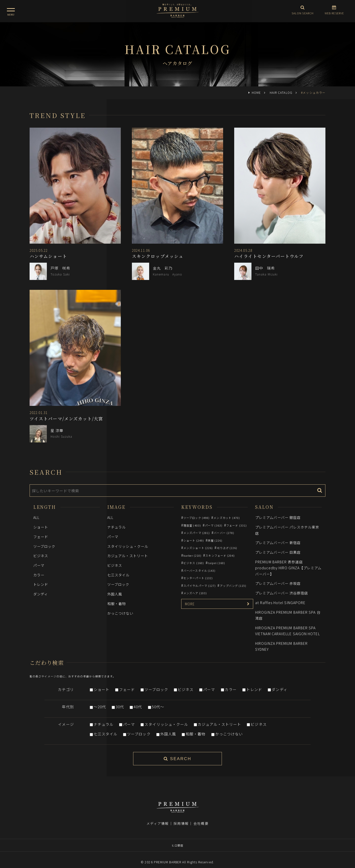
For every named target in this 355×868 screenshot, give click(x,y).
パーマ (39, 565)
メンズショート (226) (198, 548)
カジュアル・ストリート (128, 556)
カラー (39, 575)
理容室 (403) (192, 525)
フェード (41, 537)
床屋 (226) (215, 540)
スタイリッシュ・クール (128, 546)
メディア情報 (158, 816)
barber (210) (192, 555)
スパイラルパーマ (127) (200, 586)
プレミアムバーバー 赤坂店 (278, 583)
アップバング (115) (233, 586)
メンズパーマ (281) (197, 533)
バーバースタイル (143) (199, 571)
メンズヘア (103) (195, 593)
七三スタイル (118, 575)
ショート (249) (194, 540)
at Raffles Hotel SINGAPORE (280, 602)
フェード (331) (237, 525)
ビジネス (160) (194, 563)
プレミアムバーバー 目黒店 (278, 552)
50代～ (158, 707)
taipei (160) (216, 563)
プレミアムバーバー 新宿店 (278, 542)
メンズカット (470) (227, 518)
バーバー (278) (224, 533)
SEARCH (177, 759)
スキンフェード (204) (220, 555)
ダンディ (41, 594)
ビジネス (41, 556)
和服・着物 (116, 603)
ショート (41, 527)
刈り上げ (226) (227, 548)
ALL (36, 517)
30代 (120, 707)
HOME (256, 92)
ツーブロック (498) (196, 518)
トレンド (41, 584)
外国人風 (115, 594)
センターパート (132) (198, 578)
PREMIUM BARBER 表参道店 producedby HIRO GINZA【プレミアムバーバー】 (288, 568)
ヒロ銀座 (177, 838)
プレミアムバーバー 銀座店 (278, 517)
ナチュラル (116, 527)
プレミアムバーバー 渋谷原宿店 (282, 593)
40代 (138, 707)
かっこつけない (120, 613)
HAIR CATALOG (281, 92)
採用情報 (181, 816)
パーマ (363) (214, 525)
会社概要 (201, 816)
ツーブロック (44, 546)
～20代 (100, 707)
